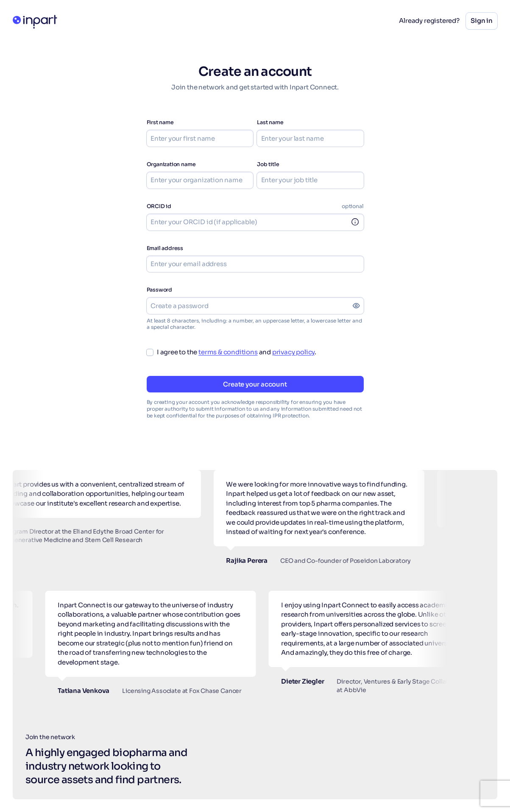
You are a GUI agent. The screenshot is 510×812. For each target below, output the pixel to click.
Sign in (482, 21)
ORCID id (159, 206)
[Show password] (356, 306)
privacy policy (293, 352)
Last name (270, 122)
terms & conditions (228, 352)
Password (160, 290)
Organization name (171, 164)
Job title (268, 164)
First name (160, 122)
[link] (356, 222)
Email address (165, 248)
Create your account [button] (255, 384)
